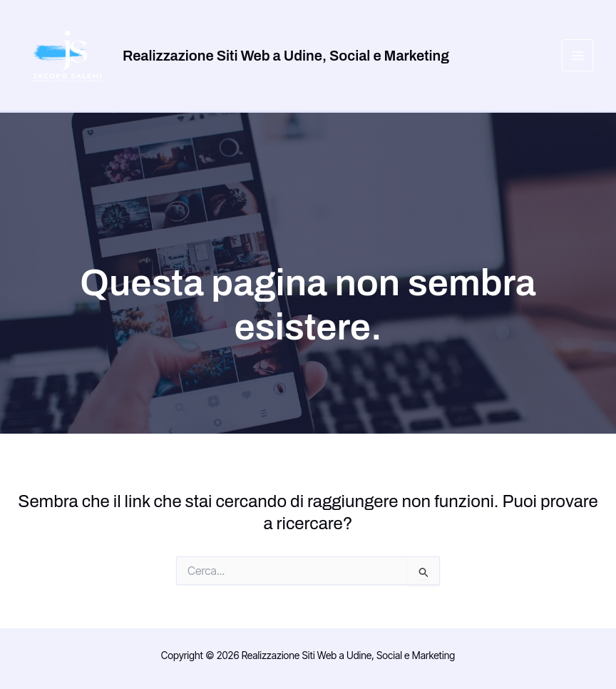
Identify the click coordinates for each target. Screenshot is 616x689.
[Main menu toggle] (578, 55)
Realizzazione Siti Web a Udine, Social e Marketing (286, 56)
